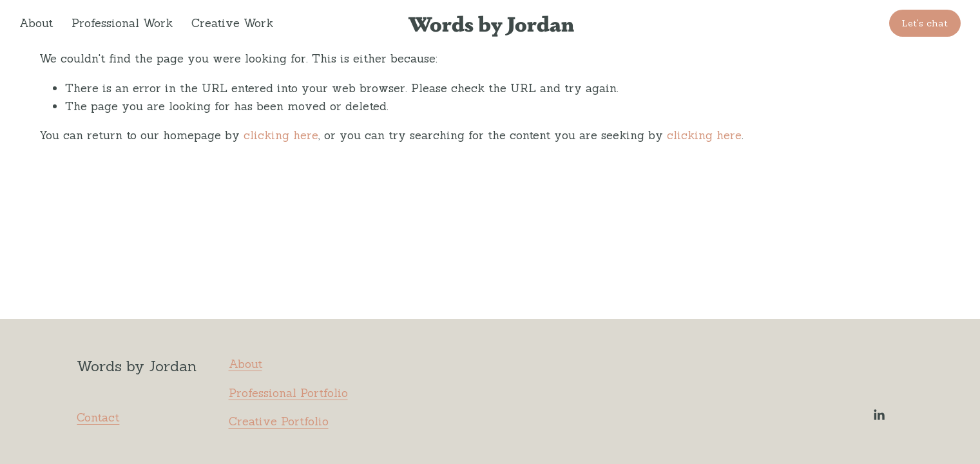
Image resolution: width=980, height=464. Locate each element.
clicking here (281, 135)
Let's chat (925, 23)
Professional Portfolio (288, 393)
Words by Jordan (491, 23)
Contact (98, 417)
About (36, 23)
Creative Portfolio (279, 421)
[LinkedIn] (879, 415)
